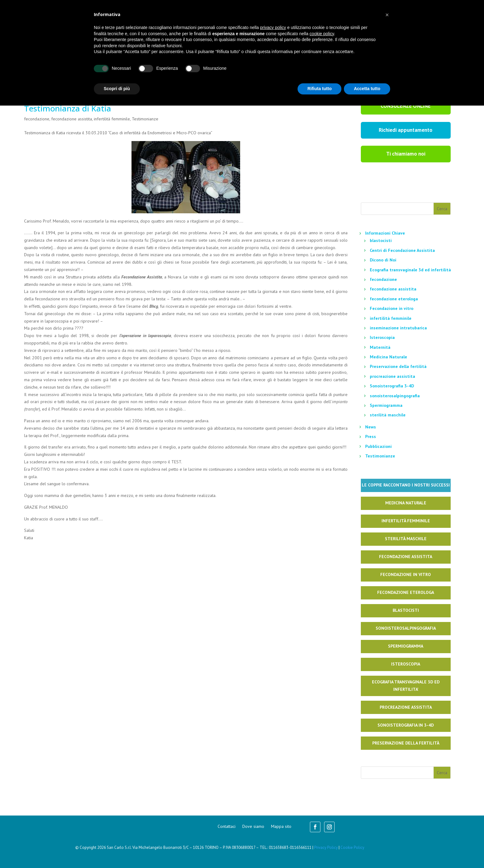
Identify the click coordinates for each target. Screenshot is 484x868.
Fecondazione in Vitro (406, 574)
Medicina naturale (406, 503)
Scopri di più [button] (117, 89)
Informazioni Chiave (385, 233)
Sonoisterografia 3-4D (392, 386)
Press (371, 436)
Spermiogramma (386, 405)
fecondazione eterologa (394, 299)
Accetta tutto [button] (367, 89)
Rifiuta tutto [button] (320, 89)
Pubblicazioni (378, 446)
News (371, 427)
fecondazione (37, 119)
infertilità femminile (112, 119)
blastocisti (381, 240)
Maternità (380, 347)
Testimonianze (145, 119)
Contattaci (227, 827)
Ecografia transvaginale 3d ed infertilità (410, 270)
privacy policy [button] (273, 27)
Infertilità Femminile (406, 521)
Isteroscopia (382, 337)
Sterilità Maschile (406, 539)
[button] (387, 15)
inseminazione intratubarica (398, 328)
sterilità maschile (388, 415)
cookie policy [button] (322, 34)
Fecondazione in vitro (392, 308)
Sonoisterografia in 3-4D (406, 725)
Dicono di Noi (383, 260)
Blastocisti (406, 610)
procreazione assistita (392, 376)
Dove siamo (253, 827)
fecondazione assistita (72, 119)
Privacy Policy (326, 847)
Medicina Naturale (388, 357)
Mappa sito (281, 827)
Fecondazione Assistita (406, 557)
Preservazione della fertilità (398, 366)
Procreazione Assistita (406, 707)
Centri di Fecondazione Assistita (402, 250)
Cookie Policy (352, 847)
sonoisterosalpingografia (395, 396)
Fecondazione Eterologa (406, 592)
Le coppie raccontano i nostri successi (406, 485)
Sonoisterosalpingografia (406, 628)
